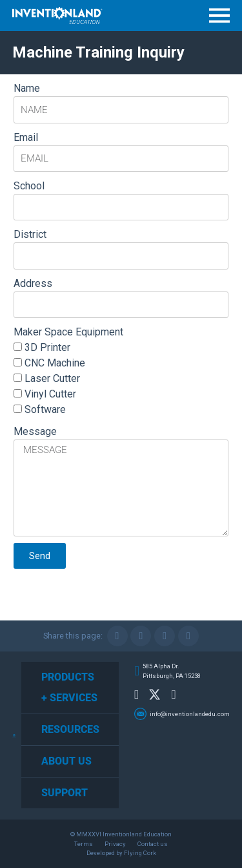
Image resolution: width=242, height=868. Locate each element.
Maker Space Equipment (68, 332)
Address (33, 283)
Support (65, 793)
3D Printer (47, 347)
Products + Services (69, 687)
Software (45, 409)
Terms (84, 844)
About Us (66, 761)
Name (27, 88)
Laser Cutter (52, 378)
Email (26, 137)
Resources (70, 729)
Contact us (153, 844)
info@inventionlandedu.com (190, 714)
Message (35, 431)
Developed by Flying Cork (121, 853)
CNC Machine (55, 363)
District (30, 234)
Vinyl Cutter (50, 394)
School (29, 186)
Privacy (115, 844)
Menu (219, 16)
